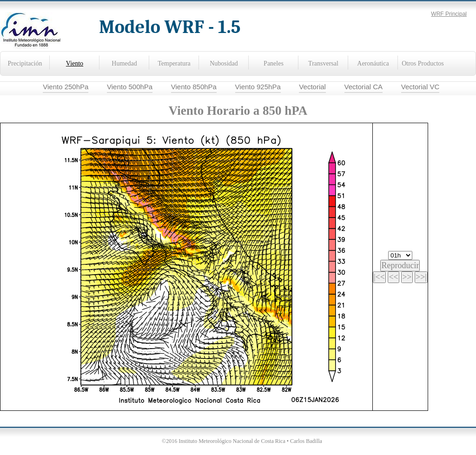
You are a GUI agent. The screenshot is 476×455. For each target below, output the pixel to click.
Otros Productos (423, 63)
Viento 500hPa (130, 87)
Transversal (323, 63)
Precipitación (25, 63)
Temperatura (174, 63)
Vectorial (312, 87)
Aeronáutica (373, 63)
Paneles (274, 63)
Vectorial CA (364, 87)
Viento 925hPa (258, 87)
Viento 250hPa (66, 87)
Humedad (124, 63)
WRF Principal (449, 14)
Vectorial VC (420, 87)
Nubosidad (224, 63)
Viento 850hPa (194, 87)
